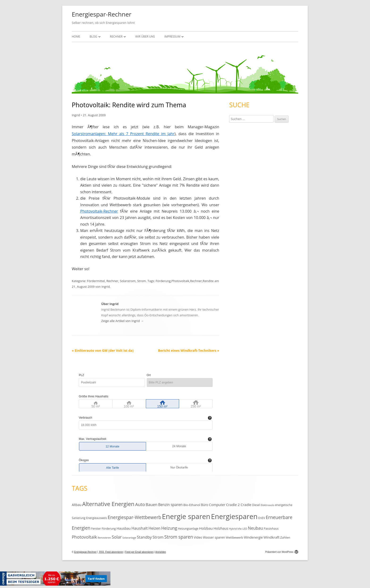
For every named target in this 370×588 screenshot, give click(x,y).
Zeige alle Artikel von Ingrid (122, 321)
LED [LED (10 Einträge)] (245, 529)
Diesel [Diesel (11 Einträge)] (256, 505)
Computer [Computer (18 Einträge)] (217, 505)
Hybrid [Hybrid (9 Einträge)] (233, 529)
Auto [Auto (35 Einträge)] (140, 504)
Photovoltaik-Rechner (99, 211)
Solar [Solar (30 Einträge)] (117, 537)
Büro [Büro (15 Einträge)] (204, 505)
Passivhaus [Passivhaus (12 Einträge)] (271, 529)
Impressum (172, 36)
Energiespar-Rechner (102, 14)
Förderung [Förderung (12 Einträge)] (109, 529)
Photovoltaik (180, 281)
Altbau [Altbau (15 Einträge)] (77, 505)
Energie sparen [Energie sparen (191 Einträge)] (186, 516)
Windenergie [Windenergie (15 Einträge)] (253, 537)
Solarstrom (128, 281)
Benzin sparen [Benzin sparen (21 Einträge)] (170, 505)
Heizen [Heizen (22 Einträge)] (154, 528)
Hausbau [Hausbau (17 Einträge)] (124, 528)
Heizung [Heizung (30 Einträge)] (169, 528)
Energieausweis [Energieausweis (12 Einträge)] (97, 518)
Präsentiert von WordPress (282, 552)
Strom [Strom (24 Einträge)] (158, 537)
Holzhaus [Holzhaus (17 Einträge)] (221, 528)
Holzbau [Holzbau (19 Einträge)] (206, 528)
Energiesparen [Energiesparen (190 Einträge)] (234, 516)
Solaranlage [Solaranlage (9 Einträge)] (129, 538)
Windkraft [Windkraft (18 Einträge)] (272, 537)
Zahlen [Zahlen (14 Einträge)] (285, 537)
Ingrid (76, 115)
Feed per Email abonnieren (139, 552)
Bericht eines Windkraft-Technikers (189, 350)
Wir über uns (145, 36)
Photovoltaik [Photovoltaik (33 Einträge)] (84, 537)
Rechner (116, 36)
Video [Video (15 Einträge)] (198, 537)
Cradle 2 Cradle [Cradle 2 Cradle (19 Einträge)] (239, 505)
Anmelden (161, 552)
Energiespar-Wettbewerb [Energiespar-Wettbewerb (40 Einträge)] (134, 517)
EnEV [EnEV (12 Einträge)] (262, 518)
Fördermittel (96, 281)
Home (76, 36)
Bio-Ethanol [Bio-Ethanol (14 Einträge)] (192, 505)
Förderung (163, 281)
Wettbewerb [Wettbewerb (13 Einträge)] (235, 537)
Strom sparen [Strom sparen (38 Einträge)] (179, 537)
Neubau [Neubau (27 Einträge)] (256, 528)
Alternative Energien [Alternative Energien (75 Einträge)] (108, 504)
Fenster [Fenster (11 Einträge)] (96, 528)
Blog (93, 36)
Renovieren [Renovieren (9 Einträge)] (104, 538)
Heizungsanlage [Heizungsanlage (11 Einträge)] (188, 528)
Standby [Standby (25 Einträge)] (144, 537)
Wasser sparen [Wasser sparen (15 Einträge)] (214, 537)
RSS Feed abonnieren (111, 552)
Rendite (208, 281)
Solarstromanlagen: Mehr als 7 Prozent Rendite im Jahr (123, 134)
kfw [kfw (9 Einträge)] (240, 529)
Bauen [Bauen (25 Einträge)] (151, 504)
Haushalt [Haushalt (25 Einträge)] (140, 528)
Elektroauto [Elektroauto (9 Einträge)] (267, 505)
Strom (141, 281)
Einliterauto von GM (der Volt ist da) (103, 350)
